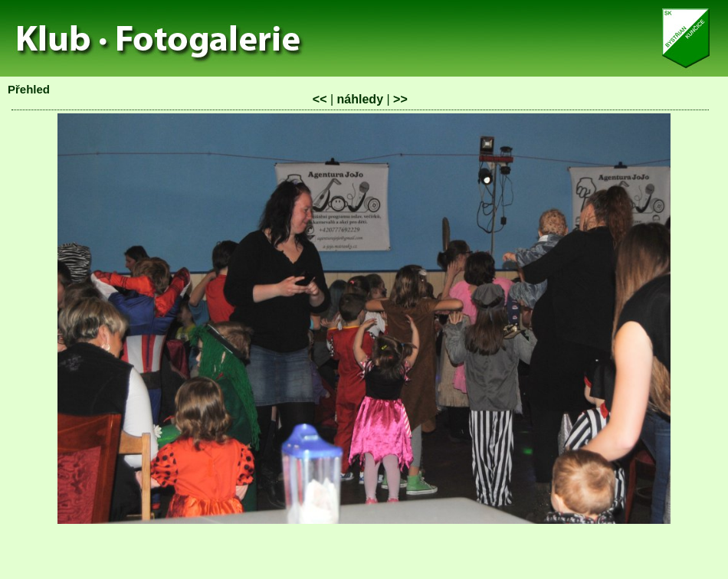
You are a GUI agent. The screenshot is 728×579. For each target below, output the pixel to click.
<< (320, 99)
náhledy (360, 99)
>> (400, 99)
